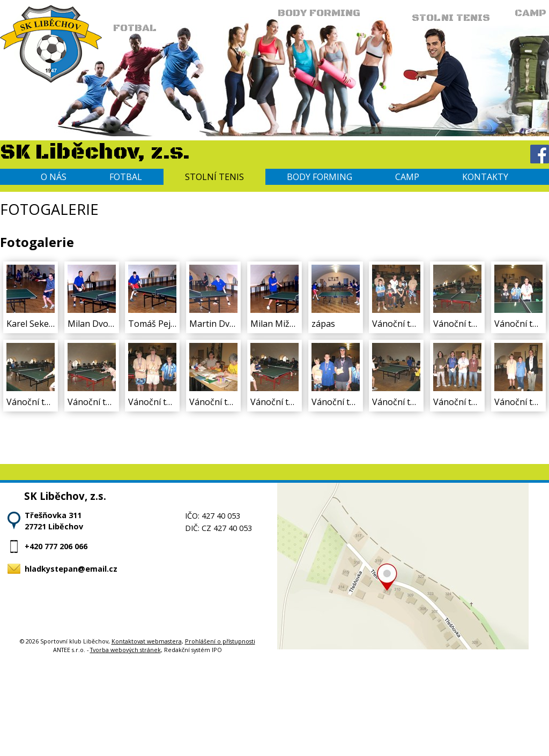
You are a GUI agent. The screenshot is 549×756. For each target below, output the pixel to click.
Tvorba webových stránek (125, 650)
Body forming (320, 177)
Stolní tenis (214, 177)
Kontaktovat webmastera (147, 641)
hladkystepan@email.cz (71, 569)
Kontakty (485, 177)
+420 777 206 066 (56, 546)
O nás (54, 177)
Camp (407, 177)
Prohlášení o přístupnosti (220, 641)
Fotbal (126, 177)
